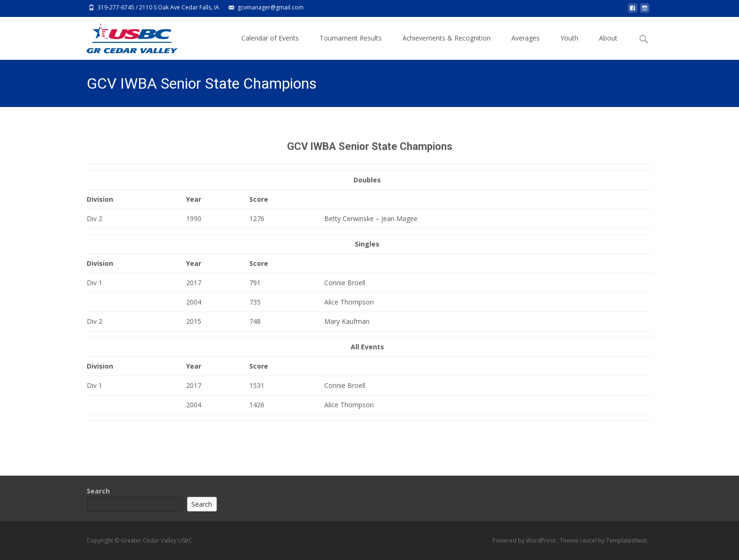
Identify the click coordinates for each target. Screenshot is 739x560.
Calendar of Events (270, 46)
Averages (526, 46)
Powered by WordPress (525, 540)
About (608, 46)
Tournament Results (351, 46)
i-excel (589, 540)
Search (98, 491)
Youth (569, 46)
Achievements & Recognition (447, 46)
